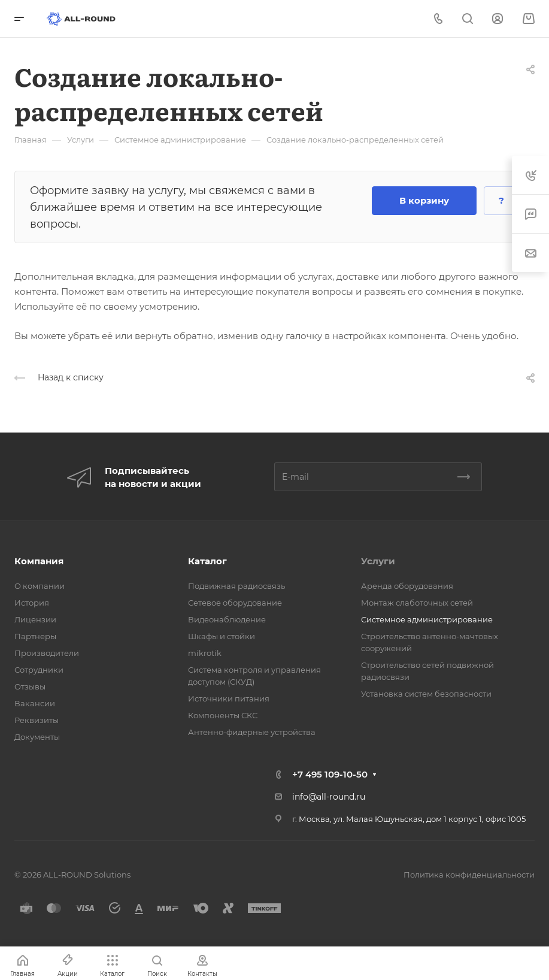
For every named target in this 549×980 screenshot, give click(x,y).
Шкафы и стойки (222, 636)
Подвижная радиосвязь (236, 586)
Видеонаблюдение (227, 619)
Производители (47, 653)
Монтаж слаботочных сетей (417, 603)
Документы (37, 737)
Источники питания (229, 698)
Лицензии (35, 619)
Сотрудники (39, 670)
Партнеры (35, 636)
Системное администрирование (427, 619)
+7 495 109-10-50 (330, 774)
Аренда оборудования (407, 586)
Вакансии (35, 703)
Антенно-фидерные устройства (252, 732)
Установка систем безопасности (426, 694)
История (32, 603)
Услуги (378, 561)
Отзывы (30, 686)
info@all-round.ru (329, 797)
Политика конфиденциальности (469, 875)
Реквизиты (37, 720)
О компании (40, 586)
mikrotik (205, 653)
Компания (39, 561)
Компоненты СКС (223, 715)
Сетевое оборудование (235, 603)
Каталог (207, 561)
